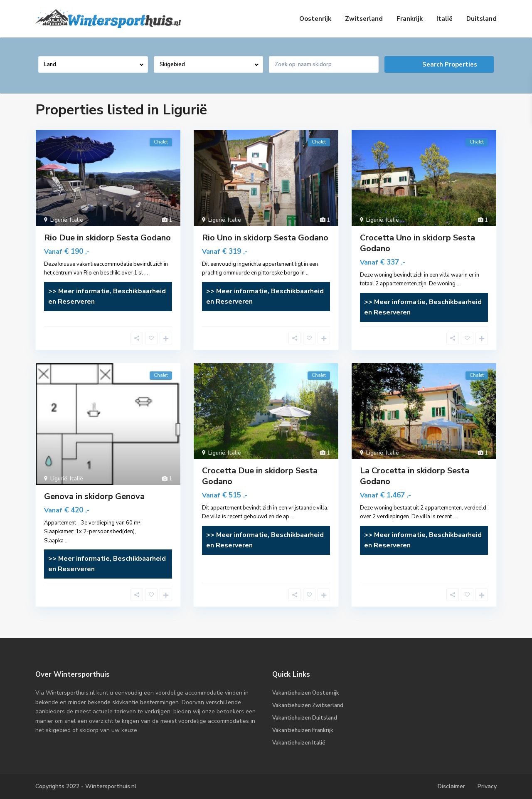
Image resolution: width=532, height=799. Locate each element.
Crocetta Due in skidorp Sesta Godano (260, 476)
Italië (445, 19)
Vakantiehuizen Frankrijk (303, 730)
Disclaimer (451, 786)
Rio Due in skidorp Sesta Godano (107, 238)
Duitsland (482, 19)
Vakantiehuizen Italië (299, 743)
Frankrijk (410, 19)
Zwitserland (364, 19)
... (146, 273)
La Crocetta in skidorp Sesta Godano (415, 476)
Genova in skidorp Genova (94, 496)
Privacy (487, 786)
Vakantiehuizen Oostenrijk (306, 693)
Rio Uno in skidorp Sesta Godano (265, 238)
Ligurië (59, 220)
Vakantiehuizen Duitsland (305, 718)
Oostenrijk (315, 19)
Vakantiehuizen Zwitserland (308, 705)
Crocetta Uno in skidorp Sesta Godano (417, 243)
